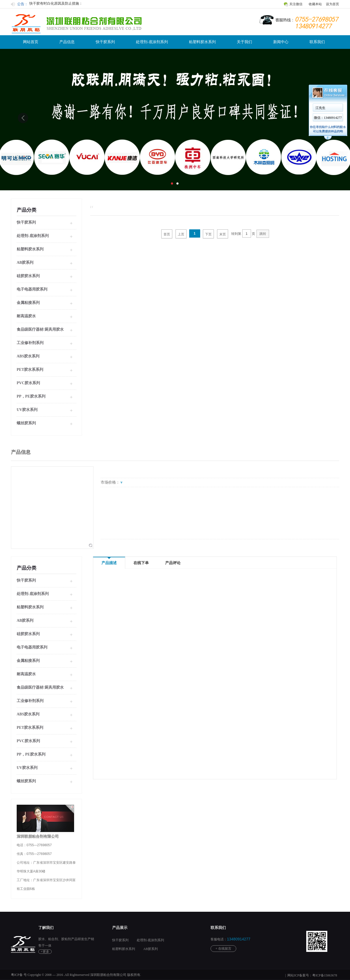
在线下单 (141, 563)
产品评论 (173, 563)
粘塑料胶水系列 (202, 42)
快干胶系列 (105, 42)
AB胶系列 (151, 949)
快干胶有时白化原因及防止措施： (56, 4)
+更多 (45, 952)
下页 (208, 234)
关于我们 (244, 42)
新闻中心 (281, 42)
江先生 (320, 108)
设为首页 (332, 4)
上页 (181, 234)
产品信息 (67, 42)
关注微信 (296, 4)
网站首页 (31, 42)
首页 (167, 234)
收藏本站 (315, 4)
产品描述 (109, 561)
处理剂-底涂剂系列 (152, 42)
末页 (223, 234)
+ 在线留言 (223, 949)
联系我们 (317, 42)
